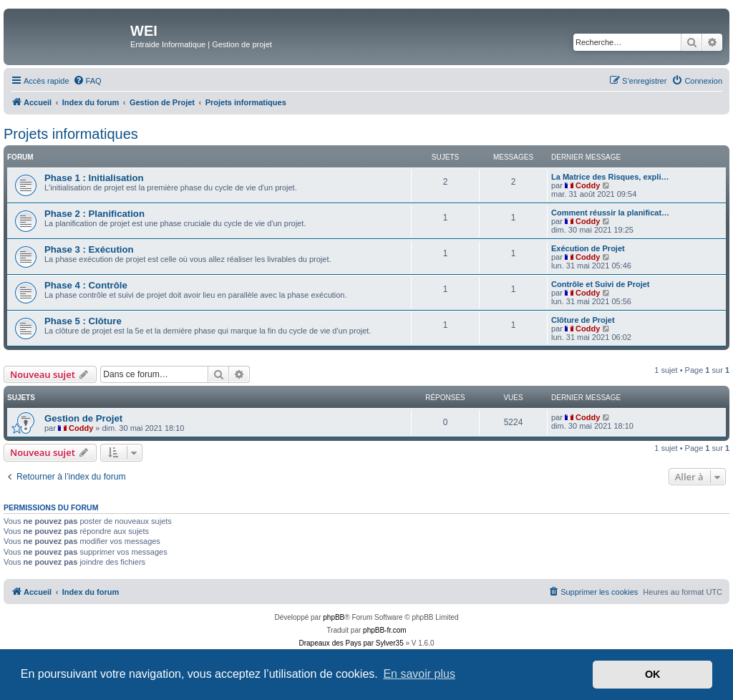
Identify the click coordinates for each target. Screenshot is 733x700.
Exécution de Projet (588, 248)
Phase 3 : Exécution (89, 249)
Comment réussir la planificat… (610, 213)
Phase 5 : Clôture (83, 321)
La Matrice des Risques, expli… (610, 177)
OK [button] (653, 674)
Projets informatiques (71, 134)
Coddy (588, 185)
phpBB (334, 617)
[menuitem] (87, 81)
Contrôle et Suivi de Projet (601, 284)
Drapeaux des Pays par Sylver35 (351, 643)
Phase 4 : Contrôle (86, 285)
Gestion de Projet (83, 418)
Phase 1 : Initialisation (94, 178)
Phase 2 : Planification (94, 214)
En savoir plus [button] (419, 674)
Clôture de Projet (583, 320)
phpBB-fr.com (385, 630)
